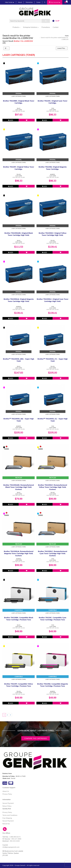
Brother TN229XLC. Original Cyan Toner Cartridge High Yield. (53, 300)
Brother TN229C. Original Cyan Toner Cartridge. (53, 102)
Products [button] (16, 27)
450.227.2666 (16, 839)
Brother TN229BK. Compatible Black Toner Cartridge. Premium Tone (19, 619)
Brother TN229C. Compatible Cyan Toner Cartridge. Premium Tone (53, 619)
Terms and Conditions (10, 815)
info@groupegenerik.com (11, 847)
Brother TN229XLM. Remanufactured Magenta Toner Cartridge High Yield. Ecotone (19, 553)
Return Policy (7, 806)
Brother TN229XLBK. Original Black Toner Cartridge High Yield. (19, 234)
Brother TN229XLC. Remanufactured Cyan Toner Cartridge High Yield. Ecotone (53, 553)
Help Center (10, 2)
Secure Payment (8, 803)
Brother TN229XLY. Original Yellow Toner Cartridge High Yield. (53, 234)
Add (11, 120)
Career (38, 2)
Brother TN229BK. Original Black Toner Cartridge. (19, 102)
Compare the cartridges (36, 738)
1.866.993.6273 (15, 837)
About (20, 2)
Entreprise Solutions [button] (31, 27)
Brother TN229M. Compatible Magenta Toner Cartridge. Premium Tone (53, 685)
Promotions (46, 27)
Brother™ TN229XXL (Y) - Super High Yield (53, 360)
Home (67, 36)
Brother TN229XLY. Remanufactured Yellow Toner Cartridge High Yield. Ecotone (53, 487)
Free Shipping (7, 818)
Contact (56, 27)
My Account (55, 2)
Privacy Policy (7, 794)
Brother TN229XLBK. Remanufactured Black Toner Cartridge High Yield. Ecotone (19, 487)
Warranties (29, 2)
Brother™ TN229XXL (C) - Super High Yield (53, 420)
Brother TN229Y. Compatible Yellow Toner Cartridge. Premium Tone (19, 685)
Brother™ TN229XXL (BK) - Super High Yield (19, 360)
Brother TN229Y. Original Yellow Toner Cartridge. (19, 168)
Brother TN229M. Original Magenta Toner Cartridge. (53, 168)
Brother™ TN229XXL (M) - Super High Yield (19, 420)
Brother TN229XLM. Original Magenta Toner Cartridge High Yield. (19, 300)
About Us (6, 791)
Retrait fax (6, 824)
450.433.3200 (15, 841)
